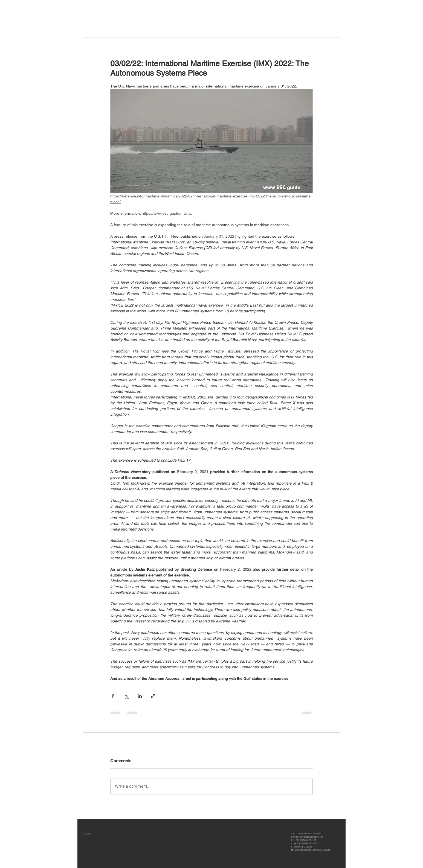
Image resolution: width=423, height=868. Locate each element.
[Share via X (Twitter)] (126, 696)
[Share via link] (153, 696)
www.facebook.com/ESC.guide (313, 850)
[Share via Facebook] (113, 696)
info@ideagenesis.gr (311, 837)
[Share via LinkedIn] (140, 696)
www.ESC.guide (303, 847)
